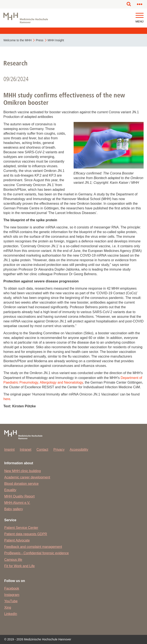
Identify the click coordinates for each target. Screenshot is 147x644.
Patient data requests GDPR (26, 534)
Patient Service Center (21, 528)
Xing (8, 607)
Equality (10, 490)
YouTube (11, 601)
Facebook (12, 588)
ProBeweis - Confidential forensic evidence (36, 553)
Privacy (59, 450)
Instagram (12, 595)
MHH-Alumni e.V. (17, 503)
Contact (42, 450)
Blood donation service (21, 484)
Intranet (25, 450)
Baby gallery (14, 509)
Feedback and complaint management (33, 547)
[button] (140, 16)
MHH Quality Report (19, 496)
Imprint (9, 450)
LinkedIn (11, 614)
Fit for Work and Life (20, 566)
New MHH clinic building (23, 471)
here (7, 399)
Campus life (13, 560)
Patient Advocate (17, 540)
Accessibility (79, 450)
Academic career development (27, 477)
